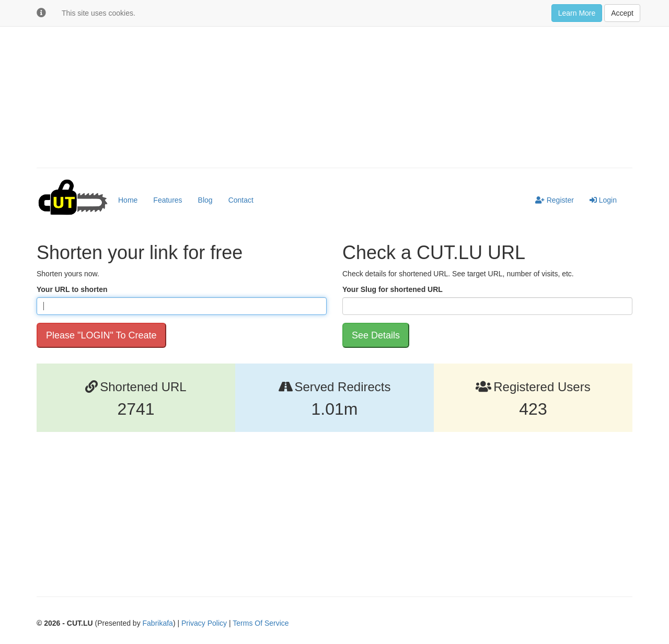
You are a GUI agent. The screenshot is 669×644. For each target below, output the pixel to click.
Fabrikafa (158, 623)
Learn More (577, 13)
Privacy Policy (204, 623)
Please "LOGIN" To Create (101, 335)
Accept (622, 13)
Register (555, 200)
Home (128, 200)
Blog (205, 200)
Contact (241, 200)
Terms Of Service (261, 623)
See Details (376, 335)
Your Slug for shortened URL (393, 289)
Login (603, 200)
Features (168, 200)
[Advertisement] (334, 84)
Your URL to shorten (72, 289)
